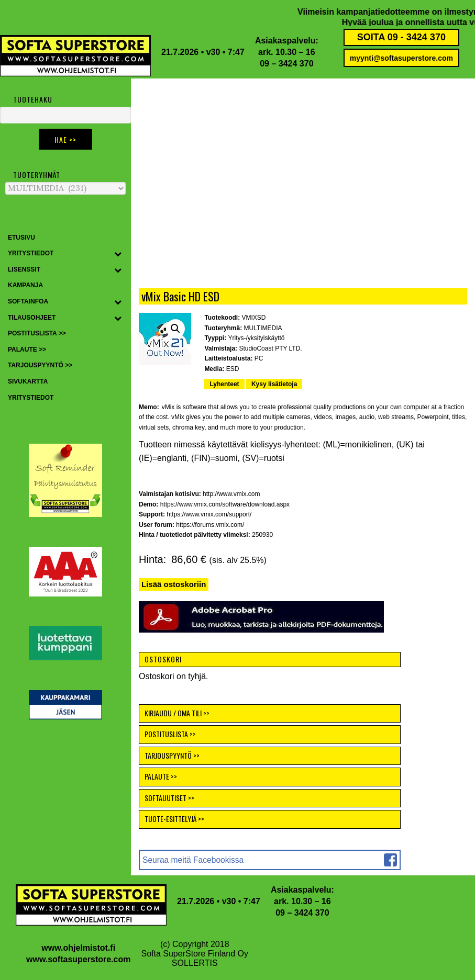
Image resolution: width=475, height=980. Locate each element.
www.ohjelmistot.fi (78, 948)
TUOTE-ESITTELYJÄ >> (174, 819)
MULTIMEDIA (263, 328)
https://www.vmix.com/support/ (209, 514)
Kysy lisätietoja (274, 384)
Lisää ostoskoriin (174, 584)
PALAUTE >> (161, 776)
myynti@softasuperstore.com (401, 58)
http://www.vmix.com (231, 494)
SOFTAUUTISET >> (169, 798)
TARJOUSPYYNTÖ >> (172, 755)
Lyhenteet (224, 384)
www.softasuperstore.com (78, 959)
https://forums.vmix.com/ (210, 525)
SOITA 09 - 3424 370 (401, 37)
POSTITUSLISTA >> (170, 734)
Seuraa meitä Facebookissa (193, 860)
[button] (175, 329)
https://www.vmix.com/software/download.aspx (225, 504)
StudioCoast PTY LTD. (270, 348)
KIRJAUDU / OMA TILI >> (177, 713)
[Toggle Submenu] (118, 254)
